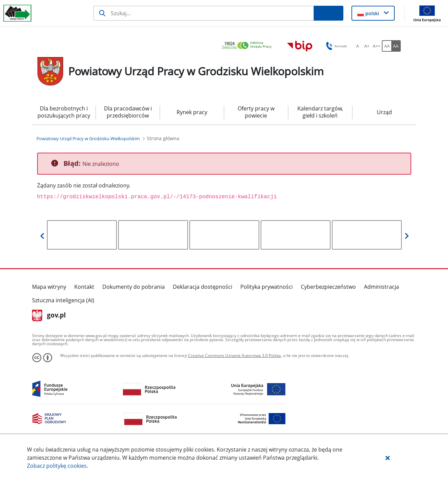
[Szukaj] (204, 13)
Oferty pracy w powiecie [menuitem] (256, 112)
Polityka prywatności (267, 287)
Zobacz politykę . (58, 466)
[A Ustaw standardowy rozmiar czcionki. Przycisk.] (358, 46)
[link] (248, 46)
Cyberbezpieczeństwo (328, 287)
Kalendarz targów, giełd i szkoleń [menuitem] (320, 112)
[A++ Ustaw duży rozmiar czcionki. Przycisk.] (376, 46)
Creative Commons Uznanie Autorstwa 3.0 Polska (234, 355)
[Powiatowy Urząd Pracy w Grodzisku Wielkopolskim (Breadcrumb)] (88, 138)
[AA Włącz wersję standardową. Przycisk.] (387, 46)
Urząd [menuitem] (384, 112)
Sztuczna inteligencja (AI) (63, 300)
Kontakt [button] (335, 46)
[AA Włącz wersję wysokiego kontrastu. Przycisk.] (396, 46)
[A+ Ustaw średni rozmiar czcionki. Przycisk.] (367, 46)
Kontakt (84, 287)
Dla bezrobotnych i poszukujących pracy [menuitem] (64, 112)
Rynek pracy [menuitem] (192, 112)
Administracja (381, 287)
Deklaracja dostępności (203, 287)
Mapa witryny (49, 287)
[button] (388, 458)
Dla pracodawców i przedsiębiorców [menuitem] (128, 112)
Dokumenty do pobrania (134, 287)
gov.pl (49, 316)
